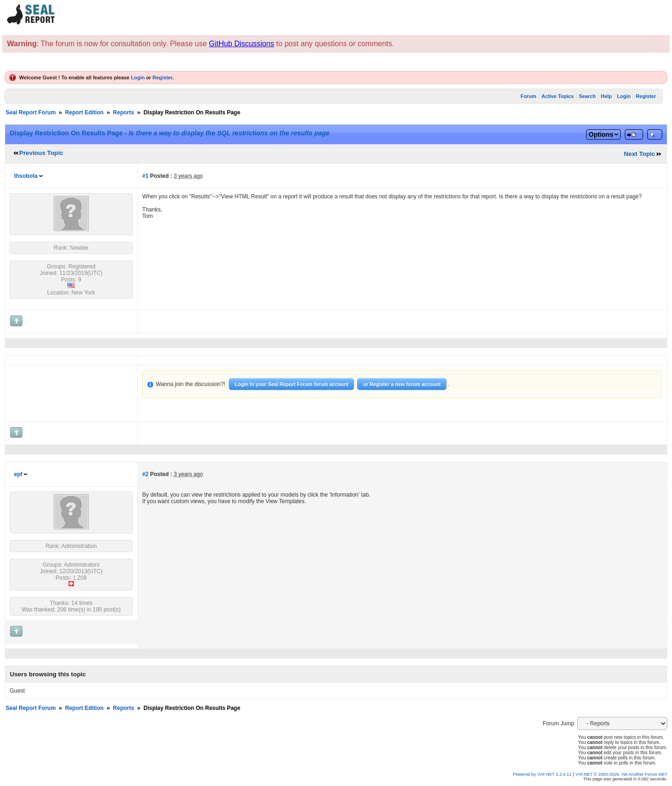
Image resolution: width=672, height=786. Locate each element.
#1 (145, 176)
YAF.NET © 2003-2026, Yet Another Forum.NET (621, 774)
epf (18, 474)
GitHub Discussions (242, 44)
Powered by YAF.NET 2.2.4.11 (543, 774)
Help (606, 96)
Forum (529, 96)
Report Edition (84, 112)
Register (163, 77)
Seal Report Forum (31, 112)
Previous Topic (41, 153)
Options (601, 134)
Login (138, 77)
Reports (123, 112)
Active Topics (557, 96)
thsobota (26, 176)
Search (588, 96)
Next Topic (640, 154)
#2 (145, 474)
